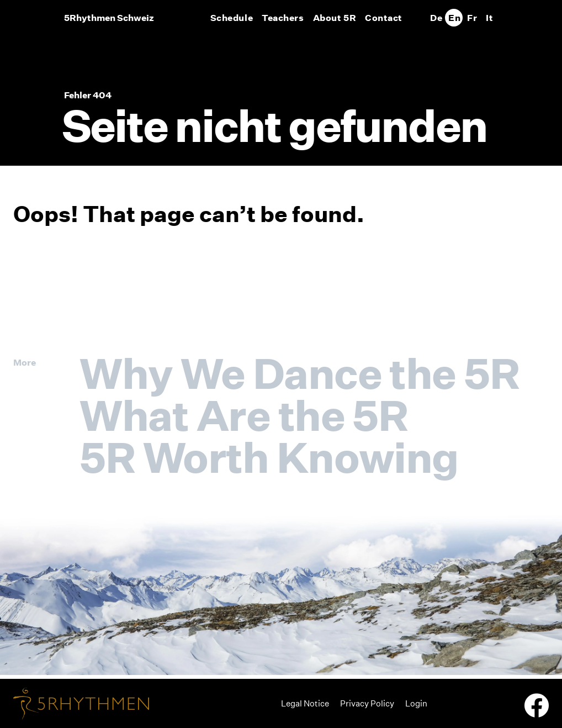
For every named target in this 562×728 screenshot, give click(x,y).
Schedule (232, 18)
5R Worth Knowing (269, 457)
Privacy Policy (367, 703)
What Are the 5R (243, 415)
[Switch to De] (436, 18)
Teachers (283, 18)
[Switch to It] (489, 18)
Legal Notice (305, 703)
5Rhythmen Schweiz (109, 18)
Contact (384, 18)
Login (416, 703)
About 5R (335, 18)
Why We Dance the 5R (299, 373)
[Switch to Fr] (471, 18)
